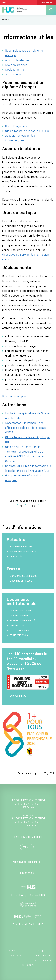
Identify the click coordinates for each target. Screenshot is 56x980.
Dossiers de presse (21, 581)
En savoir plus (18, 696)
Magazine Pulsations (22, 547)
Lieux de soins (26, 873)
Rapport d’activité (21, 611)
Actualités (16, 557)
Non (34, 506)
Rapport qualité (19, 616)
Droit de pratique (16, 65)
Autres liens (13, 75)
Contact (27, 847)
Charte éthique (14, 956)
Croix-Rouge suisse (18, 126)
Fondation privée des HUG (28, 896)
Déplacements (15, 70)
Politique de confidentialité (42, 953)
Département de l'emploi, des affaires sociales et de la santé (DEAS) (26, 428)
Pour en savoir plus (14, 397)
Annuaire (14, 951)
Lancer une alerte (42, 961)
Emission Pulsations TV (23, 552)
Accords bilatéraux (17, 60)
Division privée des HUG (28, 925)
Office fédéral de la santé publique (27, 131)
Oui (22, 506)
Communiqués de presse (24, 576)
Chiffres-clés (18, 626)
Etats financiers (19, 631)
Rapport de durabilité (23, 621)
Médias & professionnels (26, 862)
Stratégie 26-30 (19, 635)
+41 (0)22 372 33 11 (28, 837)
